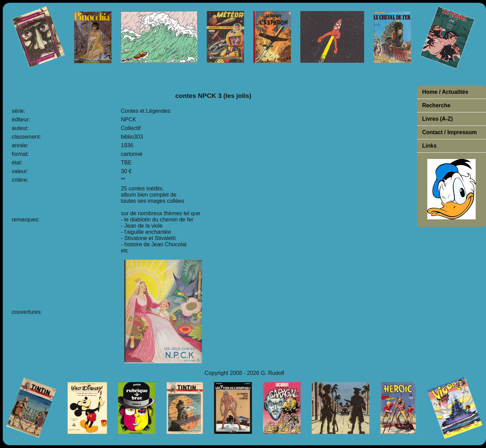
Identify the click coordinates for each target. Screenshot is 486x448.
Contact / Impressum (449, 132)
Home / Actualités (445, 92)
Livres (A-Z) (438, 119)
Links (429, 146)
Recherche (436, 105)
